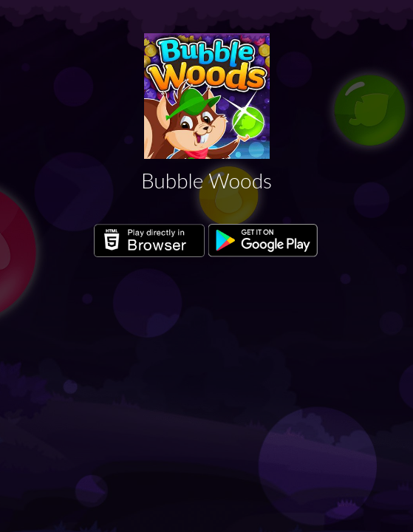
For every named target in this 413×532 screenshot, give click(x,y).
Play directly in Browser (149, 241)
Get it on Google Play (264, 241)
